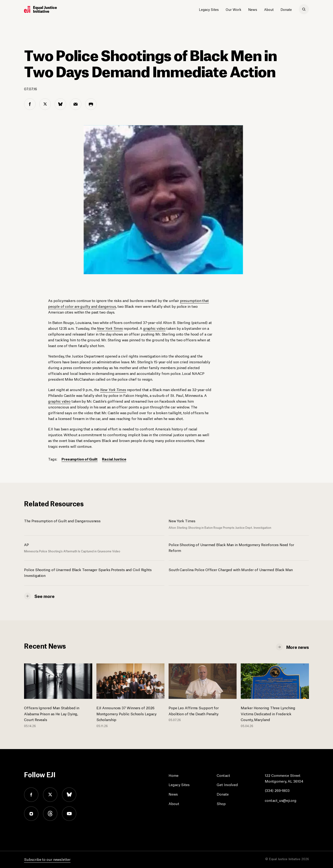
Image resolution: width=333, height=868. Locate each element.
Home (174, 775)
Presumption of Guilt (80, 459)
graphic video (154, 328)
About (269, 9)
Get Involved (227, 784)
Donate (286, 9)
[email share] (76, 104)
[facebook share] (30, 104)
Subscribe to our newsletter (47, 859)
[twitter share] (45, 104)
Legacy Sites (209, 9)
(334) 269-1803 (277, 790)
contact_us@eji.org (281, 800)
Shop (221, 803)
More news (298, 647)
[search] (304, 9)
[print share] (91, 104)
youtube (69, 814)
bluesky (69, 795)
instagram (31, 814)
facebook (31, 795)
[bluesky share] (60, 104)
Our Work (233, 9)
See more (44, 596)
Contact (223, 775)
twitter (50, 795)
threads (50, 814)
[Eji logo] (40, 9)
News (253, 9)
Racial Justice (114, 459)
